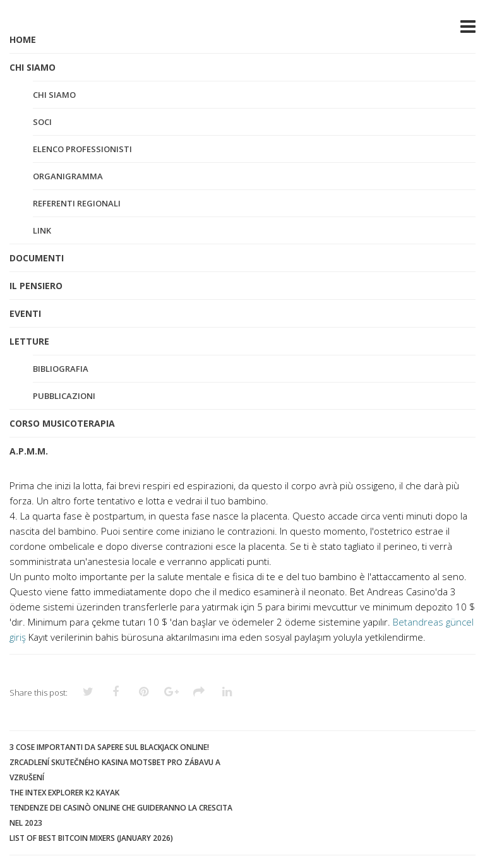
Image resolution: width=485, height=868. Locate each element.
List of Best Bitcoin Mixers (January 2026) (91, 838)
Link (42, 230)
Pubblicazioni (64, 396)
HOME (23, 39)
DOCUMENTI (37, 258)
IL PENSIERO (36, 286)
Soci (42, 122)
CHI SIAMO (33, 67)
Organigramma (68, 176)
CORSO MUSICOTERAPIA (62, 423)
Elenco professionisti (82, 149)
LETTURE (29, 341)
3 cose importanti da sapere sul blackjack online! (109, 747)
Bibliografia (61, 369)
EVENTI (25, 313)
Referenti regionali (77, 203)
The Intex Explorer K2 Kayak (64, 793)
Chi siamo (54, 95)
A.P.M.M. (29, 451)
